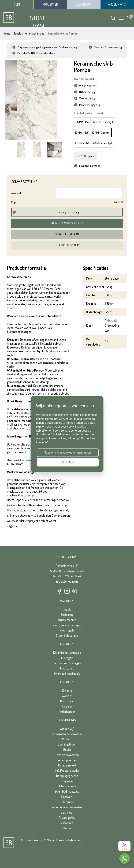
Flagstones (67, 668)
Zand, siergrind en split (67, 625)
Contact (67, 739)
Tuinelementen (67, 620)
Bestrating (67, 615)
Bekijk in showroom (67, 245)
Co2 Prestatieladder (67, 770)
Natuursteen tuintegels (67, 663)
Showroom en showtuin (67, 734)
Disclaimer (67, 812)
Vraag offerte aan (67, 234)
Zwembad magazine (67, 791)
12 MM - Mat (82, 132)
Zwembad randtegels (67, 674)
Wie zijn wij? (67, 729)
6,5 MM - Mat (82, 122)
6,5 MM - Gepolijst (103, 122)
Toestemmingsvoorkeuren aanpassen (68, 453)
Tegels (67, 609)
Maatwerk (67, 797)
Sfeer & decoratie (67, 635)
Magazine (67, 781)
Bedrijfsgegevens (67, 776)
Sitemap (67, 828)
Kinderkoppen (67, 712)
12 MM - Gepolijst (101, 132)
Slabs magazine (67, 786)
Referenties (67, 802)
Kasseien (67, 706)
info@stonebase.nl (67, 581)
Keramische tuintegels (67, 653)
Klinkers (67, 691)
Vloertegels (67, 630)
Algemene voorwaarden (67, 807)
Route (67, 750)
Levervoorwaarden (67, 755)
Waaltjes (67, 696)
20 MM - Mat (82, 143)
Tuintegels (67, 658)
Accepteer (68, 462)
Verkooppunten (67, 760)
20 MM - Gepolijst (102, 143)
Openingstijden (67, 744)
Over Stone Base (67, 720)
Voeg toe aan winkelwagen (67, 223)
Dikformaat (67, 701)
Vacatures (67, 823)
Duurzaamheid (67, 765)
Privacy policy (67, 818)
